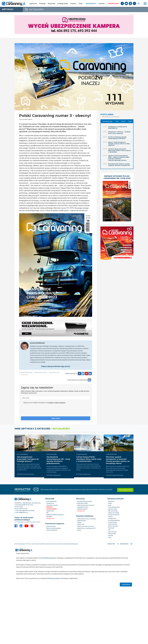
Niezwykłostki (112, 534)
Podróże (110, 517)
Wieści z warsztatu (113, 526)
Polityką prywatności (54, 578)
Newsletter (49, 517)
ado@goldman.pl (23, 512)
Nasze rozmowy (113, 532)
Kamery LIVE (81, 524)
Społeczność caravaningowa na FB (86, 528)
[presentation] (35, 411)
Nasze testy (111, 528)
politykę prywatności (60, 403)
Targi (110, 537)
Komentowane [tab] (111, 117)
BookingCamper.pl (82, 509)
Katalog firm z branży (83, 507)
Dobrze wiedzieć (113, 524)
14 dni (123, 121)
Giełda (79, 530)
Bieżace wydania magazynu (54, 528)
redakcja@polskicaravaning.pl (26, 510)
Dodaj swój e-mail (125, 489)
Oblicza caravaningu (114, 513)
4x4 (109, 530)
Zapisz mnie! (56, 418)
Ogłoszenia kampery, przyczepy (86, 505)
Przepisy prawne (113, 522)
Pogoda (79, 522)
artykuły (8, 9)
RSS (47, 513)
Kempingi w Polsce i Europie (85, 501)
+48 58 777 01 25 (23, 509)
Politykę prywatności (50, 558)
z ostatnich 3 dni (107, 121)
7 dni (117, 121)
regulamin (51, 403)
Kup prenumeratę (51, 526)
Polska (110, 503)
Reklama (49, 507)
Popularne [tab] (107, 114)
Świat (110, 505)
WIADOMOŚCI (54, 372)
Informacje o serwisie (52, 505)
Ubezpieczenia (50, 518)
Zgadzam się (126, 584)
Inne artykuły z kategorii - (42, 429)
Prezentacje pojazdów (114, 520)
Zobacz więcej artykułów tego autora (56, 366)
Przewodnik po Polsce (114, 507)
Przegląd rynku (112, 518)
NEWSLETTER (23, 489)
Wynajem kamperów (114, 515)
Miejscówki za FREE (82, 503)
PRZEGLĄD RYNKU (41, 372)
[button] (102, 4)
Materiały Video (82, 521)
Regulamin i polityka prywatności (55, 515)
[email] (56, 398)
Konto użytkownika (51, 501)
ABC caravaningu (113, 511)
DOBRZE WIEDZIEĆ (26, 372)
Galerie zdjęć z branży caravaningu (87, 519)
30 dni (130, 121)
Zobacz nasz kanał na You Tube (85, 526)
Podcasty (111, 535)
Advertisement (52, 509)
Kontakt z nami (50, 511)
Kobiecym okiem (113, 509)
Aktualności (111, 501)
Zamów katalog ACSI (52, 530)
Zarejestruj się (50, 503)
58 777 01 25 (20, 507)
